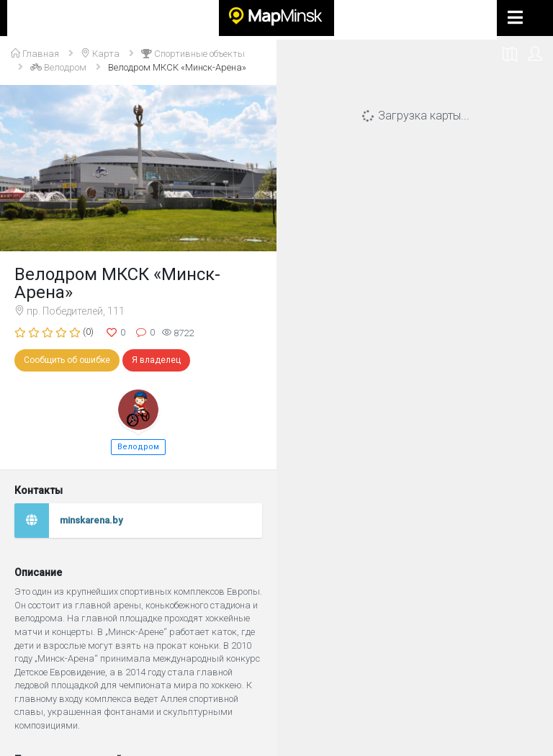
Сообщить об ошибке (67, 360)
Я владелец (156, 360)
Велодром (138, 447)
